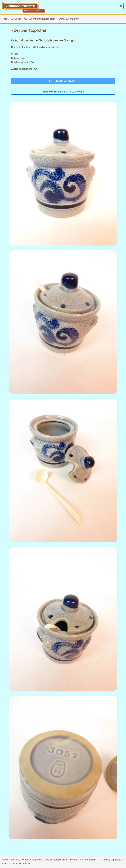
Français (17, 863)
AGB (18, 859)
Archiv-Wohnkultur (68, 19)
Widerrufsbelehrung (33, 859)
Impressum (8, 859)
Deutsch (7, 863)
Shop (5, 19)
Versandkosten (88, 859)
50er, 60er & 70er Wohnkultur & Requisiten (33, 19)
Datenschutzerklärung (56, 859)
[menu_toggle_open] (121, 6)
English (27, 863)
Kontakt (74, 859)
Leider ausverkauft (63, 81)
